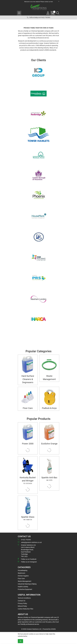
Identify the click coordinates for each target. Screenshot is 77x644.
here (52, 2)
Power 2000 (28, 444)
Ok (20, 641)
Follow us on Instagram (27, 562)
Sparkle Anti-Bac (49, 479)
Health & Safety (23, 587)
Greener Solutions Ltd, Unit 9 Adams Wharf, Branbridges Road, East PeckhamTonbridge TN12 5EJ (27, 551)
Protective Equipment (25, 589)
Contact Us (22, 601)
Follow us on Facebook (27, 559)
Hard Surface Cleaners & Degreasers (28, 379)
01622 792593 (24, 540)
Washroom (21, 573)
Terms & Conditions (24, 598)
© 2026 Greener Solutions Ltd (31, 629)
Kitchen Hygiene (23, 576)
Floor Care (28, 408)
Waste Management (49, 378)
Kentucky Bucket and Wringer (28, 480)
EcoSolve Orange (49, 444)
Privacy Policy (22, 603)
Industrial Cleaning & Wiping (27, 584)
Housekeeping (23, 570)
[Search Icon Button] (58, 13)
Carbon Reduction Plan (26, 609)
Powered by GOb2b (49, 629)
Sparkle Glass (28, 518)
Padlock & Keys (49, 408)
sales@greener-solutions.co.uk (30, 542)
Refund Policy (22, 606)
